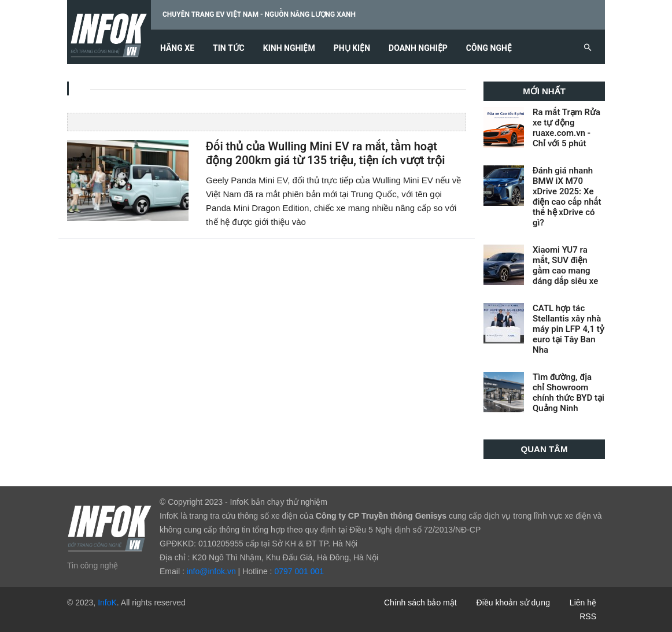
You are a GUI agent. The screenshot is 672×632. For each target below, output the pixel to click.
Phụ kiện (352, 48)
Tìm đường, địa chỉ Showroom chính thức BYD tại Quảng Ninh (568, 393)
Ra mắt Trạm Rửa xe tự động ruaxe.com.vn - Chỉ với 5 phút (566, 128)
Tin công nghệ (93, 566)
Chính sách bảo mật (420, 603)
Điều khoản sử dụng (513, 603)
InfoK (107, 603)
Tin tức (229, 48)
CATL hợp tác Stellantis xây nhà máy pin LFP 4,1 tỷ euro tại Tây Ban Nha (568, 329)
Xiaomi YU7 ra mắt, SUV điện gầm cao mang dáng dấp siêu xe (565, 265)
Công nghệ (489, 48)
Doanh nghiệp (418, 48)
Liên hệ (583, 603)
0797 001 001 (299, 571)
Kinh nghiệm (289, 48)
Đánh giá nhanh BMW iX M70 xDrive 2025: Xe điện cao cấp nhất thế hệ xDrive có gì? (567, 197)
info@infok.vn (211, 571)
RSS (588, 616)
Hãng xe (177, 48)
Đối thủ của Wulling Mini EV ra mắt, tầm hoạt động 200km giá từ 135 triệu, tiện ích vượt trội (325, 154)
